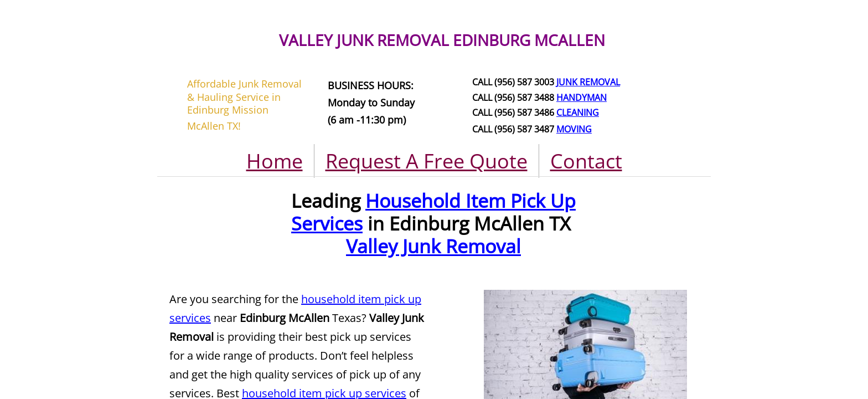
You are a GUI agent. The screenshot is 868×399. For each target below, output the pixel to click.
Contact (586, 161)
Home (275, 161)
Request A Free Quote (427, 161)
